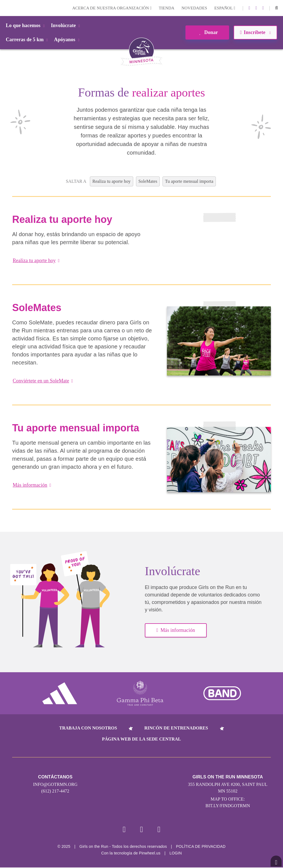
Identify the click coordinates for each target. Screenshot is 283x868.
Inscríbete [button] (255, 32)
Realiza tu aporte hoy (36, 260)
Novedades (194, 8)
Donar (207, 32)
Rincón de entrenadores (176, 728)
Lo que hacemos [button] (26, 25)
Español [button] (225, 8)
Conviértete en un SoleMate (43, 381)
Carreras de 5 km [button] (28, 40)
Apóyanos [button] (68, 40)
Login (5, 8)
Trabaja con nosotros (88, 728)
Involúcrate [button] (66, 25)
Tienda (166, 8)
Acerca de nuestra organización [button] (112, 8)
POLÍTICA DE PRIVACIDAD (201, 847)
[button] (277, 8)
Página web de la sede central (141, 739)
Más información (32, 485)
